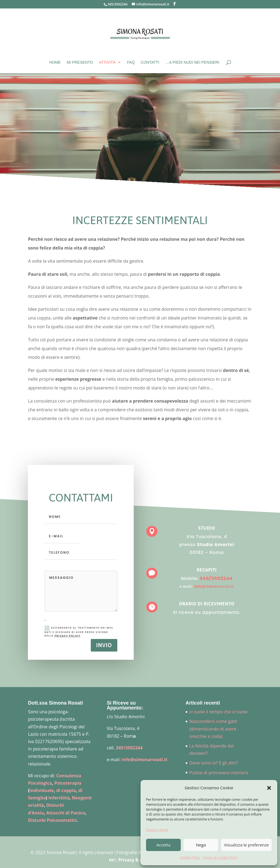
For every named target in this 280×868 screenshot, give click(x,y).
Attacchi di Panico (66, 813)
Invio (104, 645)
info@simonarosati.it (210, 584)
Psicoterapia (68, 783)
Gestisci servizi (157, 830)
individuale (42, 790)
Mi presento (80, 62)
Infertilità (59, 798)
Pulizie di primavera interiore (219, 773)
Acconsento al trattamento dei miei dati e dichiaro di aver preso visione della (79, 632)
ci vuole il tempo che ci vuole (219, 712)
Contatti (150, 62)
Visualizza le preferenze (246, 845)
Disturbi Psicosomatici (52, 820)
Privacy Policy (68, 636)
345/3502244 (117, 4)
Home (55, 62)
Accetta (163, 845)
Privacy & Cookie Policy (220, 857)
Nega (201, 845)
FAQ (131, 62)
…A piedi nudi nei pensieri (192, 62)
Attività (107, 62)
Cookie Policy (190, 857)
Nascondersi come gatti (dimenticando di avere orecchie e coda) (213, 729)
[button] (269, 788)
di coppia (66, 790)
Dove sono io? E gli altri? (214, 763)
